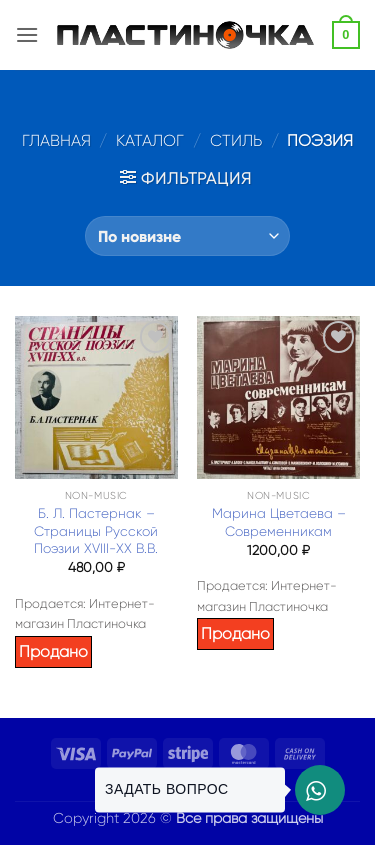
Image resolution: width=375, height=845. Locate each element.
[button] (27, 34)
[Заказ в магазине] (187, 236)
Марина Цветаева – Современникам (279, 522)
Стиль (236, 140)
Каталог (150, 140)
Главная (56, 140)
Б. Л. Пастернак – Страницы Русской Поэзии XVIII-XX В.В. (96, 531)
